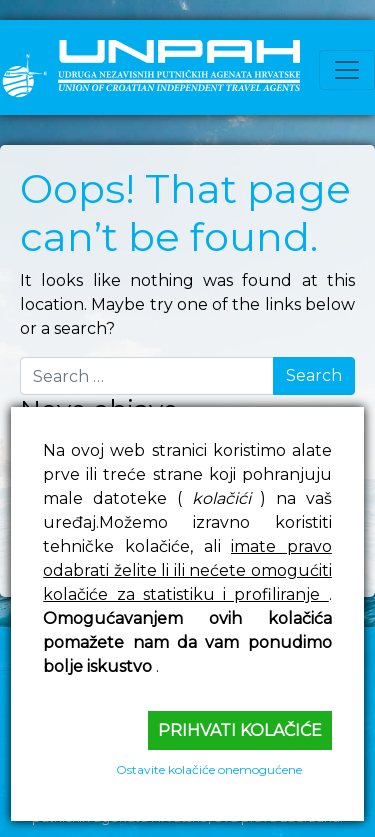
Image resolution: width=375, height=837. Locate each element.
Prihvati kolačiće (240, 730)
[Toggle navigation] (347, 70)
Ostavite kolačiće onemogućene (209, 769)
